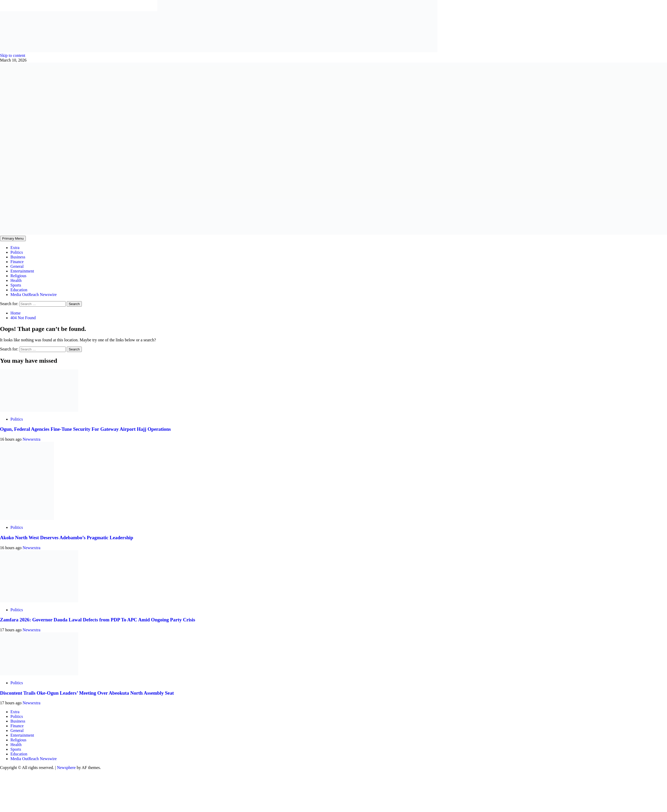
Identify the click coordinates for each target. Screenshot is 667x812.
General (17, 266)
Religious (18, 276)
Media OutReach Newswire (34, 295)
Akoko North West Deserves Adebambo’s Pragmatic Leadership (67, 538)
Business (18, 257)
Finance (17, 262)
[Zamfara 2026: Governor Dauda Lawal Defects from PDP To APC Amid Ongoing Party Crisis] (39, 601)
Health (16, 280)
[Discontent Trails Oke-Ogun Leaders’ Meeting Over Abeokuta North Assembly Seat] (39, 674)
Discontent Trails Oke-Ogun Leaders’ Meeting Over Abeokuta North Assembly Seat (87, 693)
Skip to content (13, 55)
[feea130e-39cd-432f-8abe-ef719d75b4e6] (79, 51)
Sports (16, 285)
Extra (15, 248)
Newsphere (66, 768)
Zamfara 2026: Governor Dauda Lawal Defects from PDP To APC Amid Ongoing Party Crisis (98, 620)
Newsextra (32, 439)
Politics (17, 252)
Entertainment (22, 271)
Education (19, 290)
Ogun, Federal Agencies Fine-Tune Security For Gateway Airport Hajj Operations (85, 429)
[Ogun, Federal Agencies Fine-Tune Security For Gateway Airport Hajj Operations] (39, 410)
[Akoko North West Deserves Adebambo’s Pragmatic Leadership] (27, 519)
